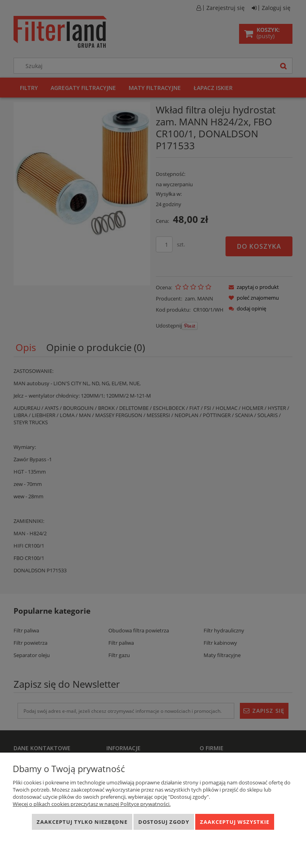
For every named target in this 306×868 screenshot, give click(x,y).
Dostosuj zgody (164, 822)
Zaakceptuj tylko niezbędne (82, 822)
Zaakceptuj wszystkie (235, 822)
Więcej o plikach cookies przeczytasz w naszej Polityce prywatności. (92, 804)
